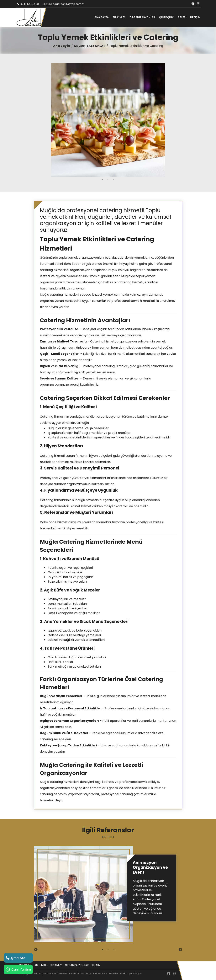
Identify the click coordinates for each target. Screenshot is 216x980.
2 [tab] (108, 180)
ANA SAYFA (102, 17)
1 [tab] (102, 180)
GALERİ (182, 17)
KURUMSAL (41, 965)
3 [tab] (114, 180)
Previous (56, 120)
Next (160, 120)
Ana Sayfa (62, 46)
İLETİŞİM (195, 17)
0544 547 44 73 (28, 4)
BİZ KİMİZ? (119, 17)
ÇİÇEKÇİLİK (166, 17)
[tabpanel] (108, 120)
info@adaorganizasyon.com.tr (63, 4)
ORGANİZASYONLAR (142, 17)
